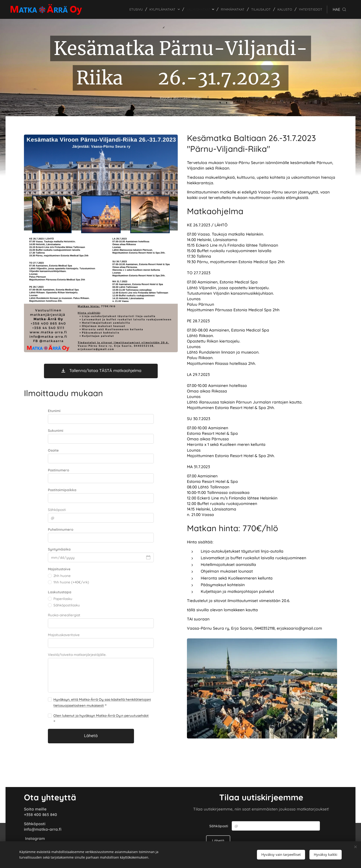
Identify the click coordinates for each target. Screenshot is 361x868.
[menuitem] (122, 9)
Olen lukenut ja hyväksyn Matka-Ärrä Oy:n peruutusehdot (101, 716)
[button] (339, 9)
